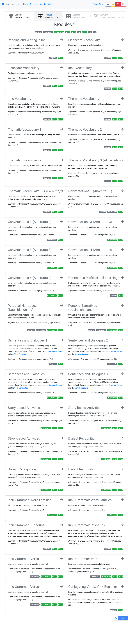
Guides (51, 4)
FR (123, 4)
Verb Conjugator (21, 354)
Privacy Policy (98, 4)
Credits (43, 4)
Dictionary (34, 4)
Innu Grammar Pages (53, 351)
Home (26, 4)
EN (118, 4)
